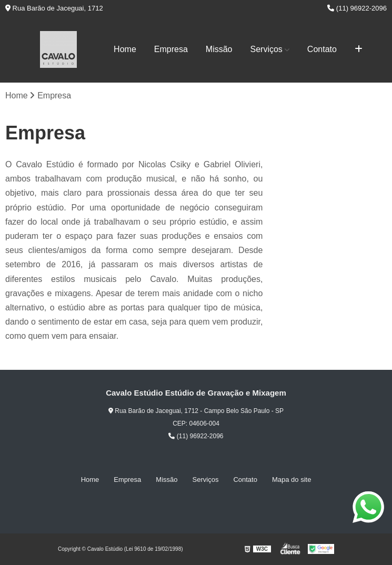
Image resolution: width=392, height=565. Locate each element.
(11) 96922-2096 (357, 8)
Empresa (171, 49)
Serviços (267, 49)
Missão (219, 49)
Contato (322, 49)
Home (125, 49)
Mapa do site (292, 480)
